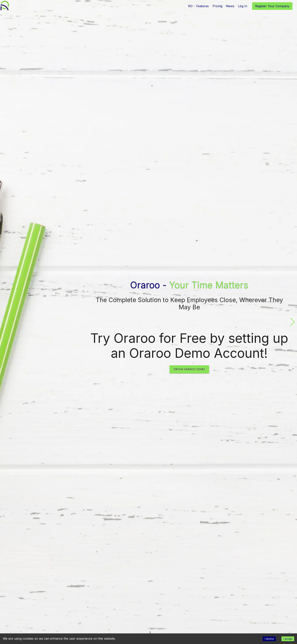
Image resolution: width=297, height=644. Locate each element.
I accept (288, 639)
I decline (269, 639)
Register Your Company (272, 6)
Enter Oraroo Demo (189, 369)
